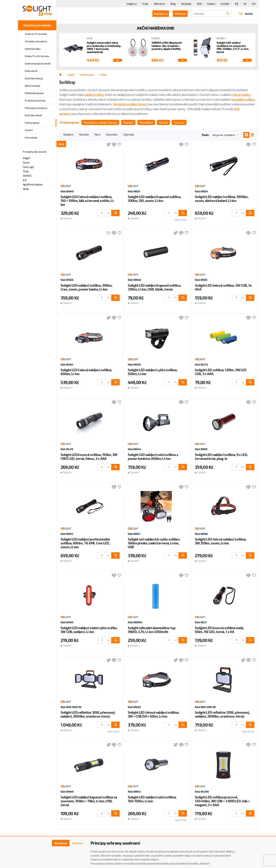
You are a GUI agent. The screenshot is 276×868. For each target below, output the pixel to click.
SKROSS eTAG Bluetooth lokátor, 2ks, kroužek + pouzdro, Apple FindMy (167, 46)
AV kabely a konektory (36, 41)
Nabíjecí (128, 122)
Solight (26, 158)
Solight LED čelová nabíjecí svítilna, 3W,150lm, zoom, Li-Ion (221, 541)
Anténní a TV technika (36, 34)
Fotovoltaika (31, 138)
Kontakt (225, 4)
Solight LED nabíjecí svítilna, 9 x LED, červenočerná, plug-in (221, 457)
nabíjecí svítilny (94, 95)
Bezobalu (186, 4)
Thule (26, 171)
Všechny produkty (37, 25)
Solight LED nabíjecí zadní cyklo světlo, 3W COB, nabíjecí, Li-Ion (89, 630)
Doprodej (112, 134)
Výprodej (128, 134)
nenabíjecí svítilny (243, 99)
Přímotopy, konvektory (36, 108)
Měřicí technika (32, 86)
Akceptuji (61, 843)
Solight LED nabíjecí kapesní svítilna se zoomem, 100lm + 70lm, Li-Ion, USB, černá (89, 801)
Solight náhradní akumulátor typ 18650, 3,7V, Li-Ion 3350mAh (152, 630)
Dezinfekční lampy (34, 78)
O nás (145, 4)
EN (254, 4)
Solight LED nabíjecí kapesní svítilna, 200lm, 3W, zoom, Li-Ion (154, 199)
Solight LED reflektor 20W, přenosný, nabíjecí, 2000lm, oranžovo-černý (222, 714)
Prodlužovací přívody (35, 101)
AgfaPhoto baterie (33, 184)
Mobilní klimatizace (34, 93)
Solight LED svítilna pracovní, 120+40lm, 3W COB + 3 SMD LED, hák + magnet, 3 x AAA (222, 801)
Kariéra (211, 4)
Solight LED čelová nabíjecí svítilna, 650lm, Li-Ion (86, 372)
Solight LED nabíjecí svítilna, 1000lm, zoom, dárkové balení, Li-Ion (222, 199)
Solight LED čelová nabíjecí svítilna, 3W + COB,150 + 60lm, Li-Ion (153, 714)
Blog (173, 4)
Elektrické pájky (33, 49)
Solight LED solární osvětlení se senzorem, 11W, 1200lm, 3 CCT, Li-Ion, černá (233, 47)
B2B (199, 4)
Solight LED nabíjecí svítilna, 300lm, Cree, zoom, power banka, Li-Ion (86, 287)
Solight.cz (131, 4)
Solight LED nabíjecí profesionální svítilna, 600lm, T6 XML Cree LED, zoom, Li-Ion (85, 543)
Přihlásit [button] (180, 14)
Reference (159, 4)
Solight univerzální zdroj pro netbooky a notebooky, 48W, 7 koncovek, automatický (104, 47)
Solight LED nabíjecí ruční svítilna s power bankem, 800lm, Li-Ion (153, 457)
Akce (97, 134)
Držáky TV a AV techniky (37, 56)
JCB (25, 180)
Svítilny (103, 75)
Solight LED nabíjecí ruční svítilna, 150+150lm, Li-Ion (152, 799)
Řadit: (206, 135)
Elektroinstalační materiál (38, 64)
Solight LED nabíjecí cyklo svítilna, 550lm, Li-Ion (153, 372)
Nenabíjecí (146, 122)
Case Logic (28, 167)
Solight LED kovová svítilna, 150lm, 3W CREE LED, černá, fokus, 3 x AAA (89, 457)
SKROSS (27, 176)
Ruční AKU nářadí (33, 115)
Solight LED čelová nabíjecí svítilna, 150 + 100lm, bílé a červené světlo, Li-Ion (87, 201)
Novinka (84, 134)
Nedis (26, 189)
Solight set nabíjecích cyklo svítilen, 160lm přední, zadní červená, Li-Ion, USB (154, 543)
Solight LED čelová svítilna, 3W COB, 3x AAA (223, 287)
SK (245, 4)
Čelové (163, 122)
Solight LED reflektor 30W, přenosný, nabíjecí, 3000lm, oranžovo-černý (88, 714)
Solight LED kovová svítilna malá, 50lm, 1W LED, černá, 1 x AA (219, 630)
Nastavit (77, 843)
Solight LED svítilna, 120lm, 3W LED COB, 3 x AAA (221, 372)
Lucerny (179, 122)
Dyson (26, 162)
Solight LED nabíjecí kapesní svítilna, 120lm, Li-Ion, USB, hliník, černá (154, 287)
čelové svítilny (241, 95)
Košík (246, 14)
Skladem (68, 134)
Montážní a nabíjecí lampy (130, 104)
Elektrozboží (31, 71)
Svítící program (32, 123)
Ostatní (29, 130)
